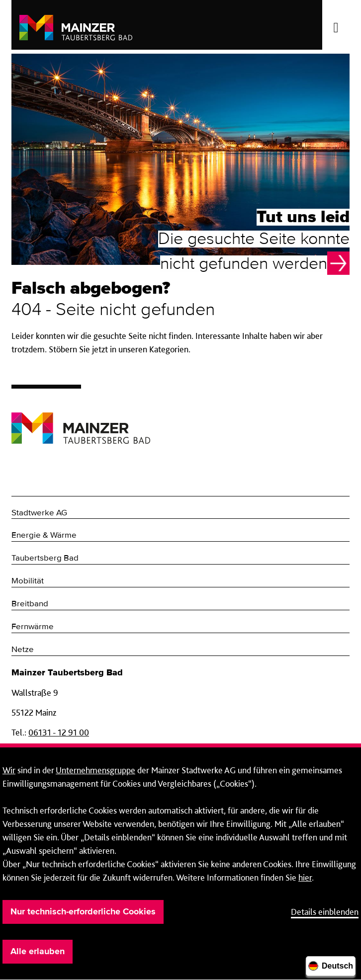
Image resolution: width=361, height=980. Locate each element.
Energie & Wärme (44, 535)
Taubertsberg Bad (45, 558)
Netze (23, 650)
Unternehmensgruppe (95, 770)
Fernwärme (33, 627)
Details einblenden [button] (325, 912)
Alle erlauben (38, 952)
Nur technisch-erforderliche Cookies (83, 912)
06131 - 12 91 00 (59, 732)
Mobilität (28, 581)
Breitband (30, 604)
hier (305, 877)
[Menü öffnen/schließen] (336, 25)
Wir (9, 770)
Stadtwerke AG (39, 513)
